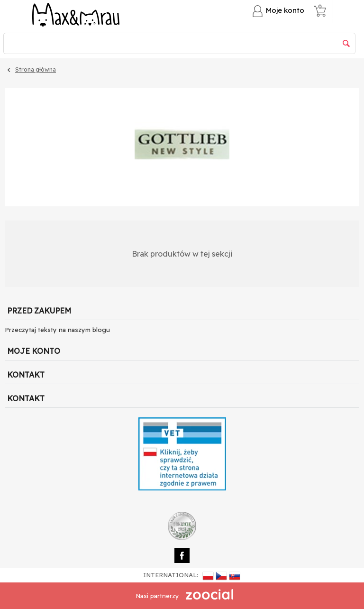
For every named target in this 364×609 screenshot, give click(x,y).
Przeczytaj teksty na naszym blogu (57, 330)
